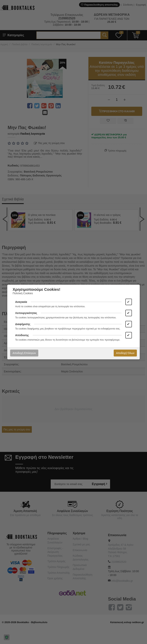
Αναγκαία (21, 302)
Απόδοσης (22, 335)
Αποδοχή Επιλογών (24, 353)
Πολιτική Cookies (23, 293)
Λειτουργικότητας (26, 313)
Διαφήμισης (23, 324)
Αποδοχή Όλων (125, 353)
